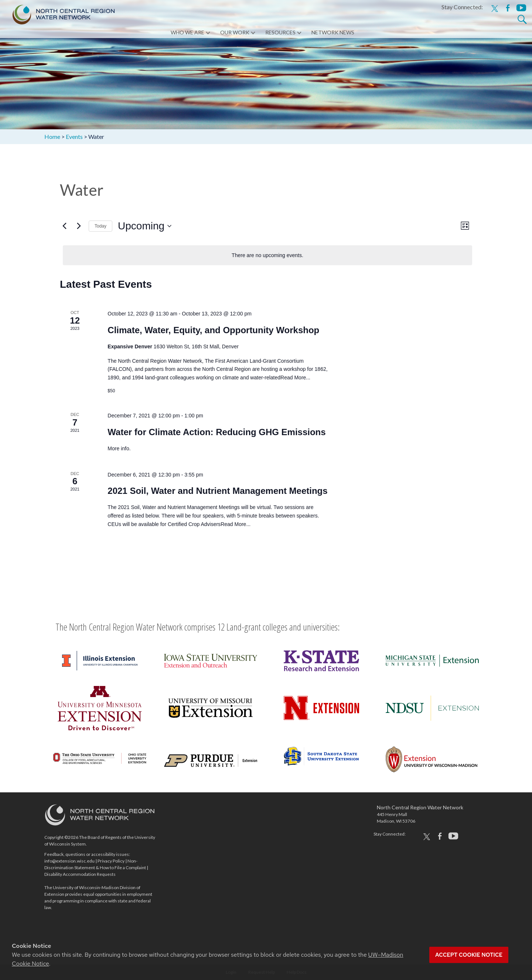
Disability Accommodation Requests (80, 874)
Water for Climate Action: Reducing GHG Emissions (216, 432)
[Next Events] (79, 226)
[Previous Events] (64, 226)
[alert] (267, 255)
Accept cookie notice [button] (469, 955)
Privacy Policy (111, 861)
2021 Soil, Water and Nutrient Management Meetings (217, 491)
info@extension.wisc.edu (69, 861)
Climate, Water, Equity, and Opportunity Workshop (213, 330)
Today (100, 226)
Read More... (295, 378)
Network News (333, 33)
